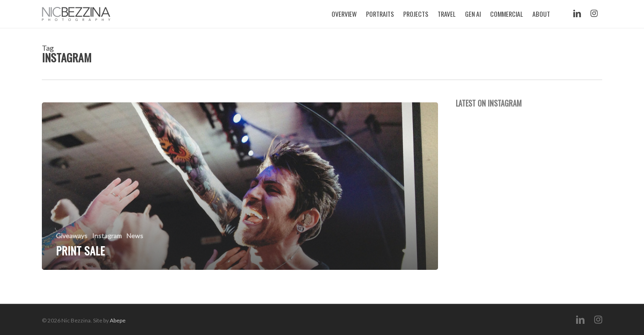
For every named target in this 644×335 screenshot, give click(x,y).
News (135, 236)
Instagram (107, 236)
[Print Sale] (240, 186)
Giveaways (72, 236)
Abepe (118, 320)
